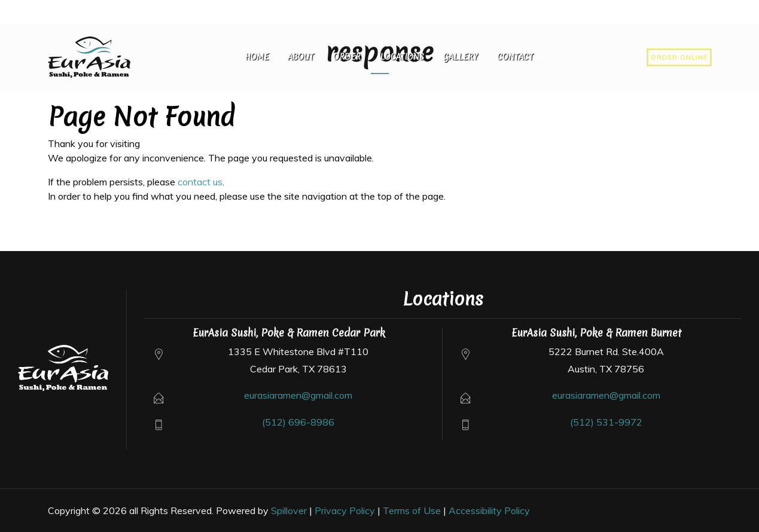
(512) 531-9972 (606, 422)
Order (347, 57)
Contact (515, 57)
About (301, 57)
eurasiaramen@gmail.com (298, 395)
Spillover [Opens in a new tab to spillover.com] (289, 510)
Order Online (679, 57)
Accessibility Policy (489, 510)
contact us (200, 182)
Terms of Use (412, 510)
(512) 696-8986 (298, 422)
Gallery (461, 57)
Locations (402, 57)
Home (257, 57)
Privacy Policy (345, 510)
